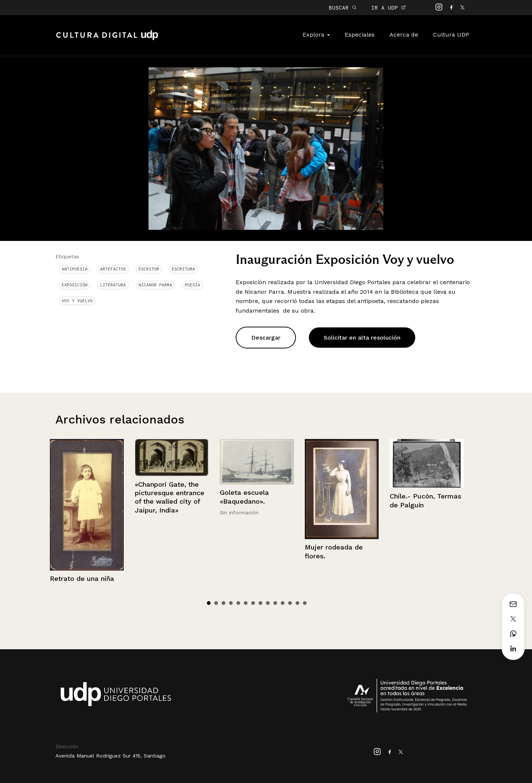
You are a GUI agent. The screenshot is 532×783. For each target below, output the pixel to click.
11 (283, 603)
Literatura (113, 285)
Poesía (192, 285)
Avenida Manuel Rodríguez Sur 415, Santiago (110, 756)
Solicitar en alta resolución (362, 338)
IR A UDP (388, 8)
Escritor (149, 269)
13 (297, 603)
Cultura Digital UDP (107, 39)
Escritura (183, 269)
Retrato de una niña (82, 578)
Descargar (266, 338)
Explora (316, 35)
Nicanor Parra (155, 285)
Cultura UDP (451, 35)
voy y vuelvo (77, 301)
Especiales (360, 35)
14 (305, 603)
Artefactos (113, 269)
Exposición (75, 285)
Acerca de (404, 35)
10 (275, 603)
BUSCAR (343, 8)
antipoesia (75, 269)
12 (290, 603)
